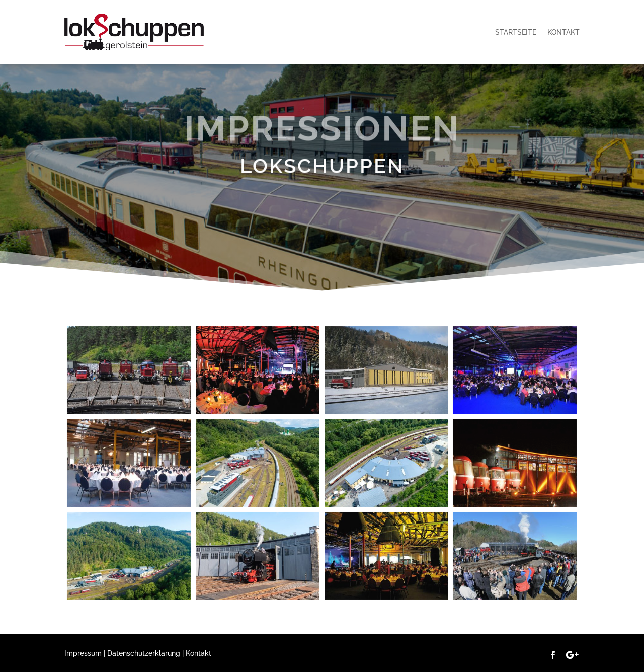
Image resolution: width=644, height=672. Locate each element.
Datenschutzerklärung (144, 653)
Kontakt (563, 32)
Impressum (83, 653)
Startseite (516, 32)
